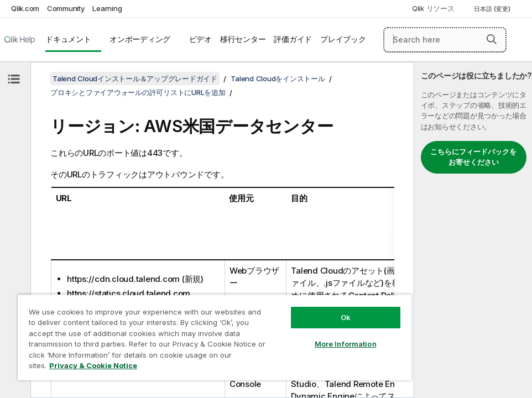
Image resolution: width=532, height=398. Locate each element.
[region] (215, 337)
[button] (492, 39)
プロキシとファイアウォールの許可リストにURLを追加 (138, 92)
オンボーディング (140, 39)
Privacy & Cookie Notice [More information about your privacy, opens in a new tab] (93, 365)
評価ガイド (293, 39)
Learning (107, 8)
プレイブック (343, 39)
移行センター (243, 39)
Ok (346, 317)
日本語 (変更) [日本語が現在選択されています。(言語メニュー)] (493, 9)
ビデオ (200, 39)
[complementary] (473, 230)
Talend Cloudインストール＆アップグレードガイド (135, 78)
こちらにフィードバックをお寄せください (473, 157)
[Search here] (445, 40)
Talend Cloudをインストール (278, 78)
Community (66, 8)
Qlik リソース (433, 8)
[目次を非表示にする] (14, 79)
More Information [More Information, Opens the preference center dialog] (346, 344)
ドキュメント (68, 39)
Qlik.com (25, 8)
